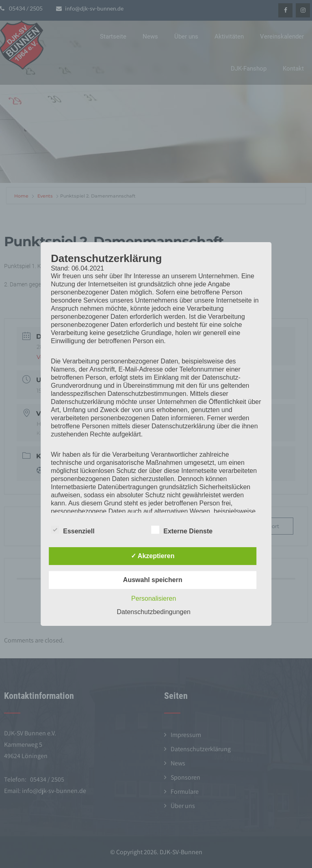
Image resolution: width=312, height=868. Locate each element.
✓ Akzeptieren (153, 556)
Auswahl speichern (153, 580)
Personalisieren (154, 598)
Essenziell (73, 530)
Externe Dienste (182, 530)
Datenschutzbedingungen (154, 612)
